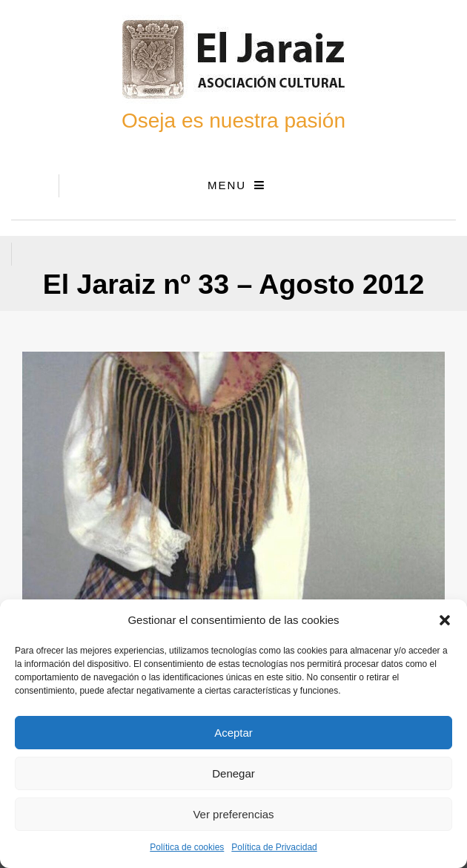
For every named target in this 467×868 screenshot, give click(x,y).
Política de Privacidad (274, 847)
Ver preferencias (233, 814)
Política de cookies (187, 847)
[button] (445, 620)
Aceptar (233, 733)
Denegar (233, 773)
